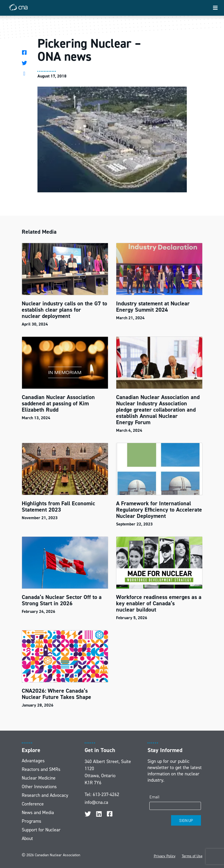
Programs (31, 821)
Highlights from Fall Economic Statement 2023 (58, 506)
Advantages (33, 761)
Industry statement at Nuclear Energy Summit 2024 (153, 307)
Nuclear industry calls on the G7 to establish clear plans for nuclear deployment (64, 310)
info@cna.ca (96, 802)
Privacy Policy (165, 856)
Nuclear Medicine (39, 778)
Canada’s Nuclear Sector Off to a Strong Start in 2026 (62, 600)
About (27, 838)
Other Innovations (39, 787)
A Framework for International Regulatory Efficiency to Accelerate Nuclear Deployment (159, 510)
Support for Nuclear (41, 830)
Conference (33, 804)
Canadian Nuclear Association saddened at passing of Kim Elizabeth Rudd (58, 403)
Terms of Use (192, 856)
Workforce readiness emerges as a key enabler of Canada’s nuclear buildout (159, 603)
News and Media (38, 813)
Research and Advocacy (45, 795)
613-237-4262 (106, 794)
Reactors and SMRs (41, 769)
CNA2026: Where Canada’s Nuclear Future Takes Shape (57, 694)
